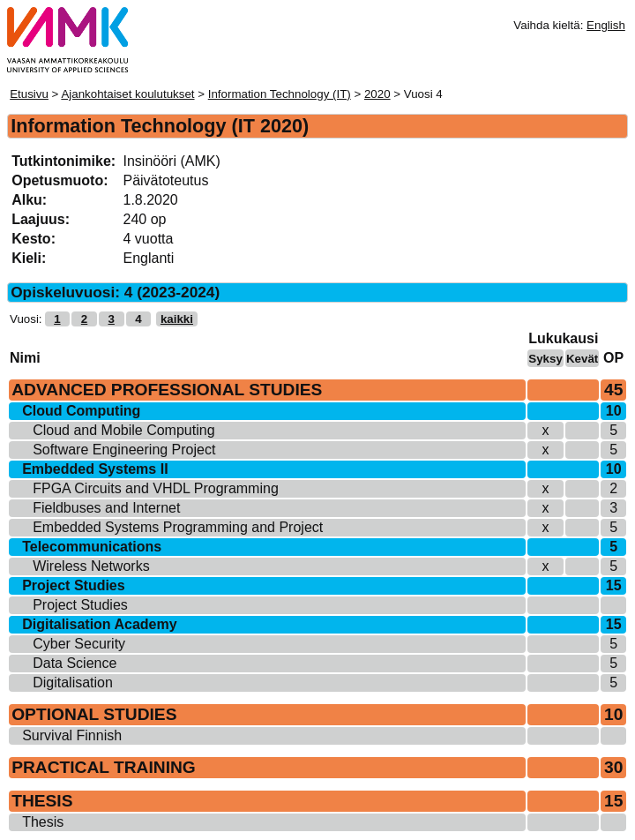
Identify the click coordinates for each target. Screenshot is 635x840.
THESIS (42, 801)
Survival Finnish (72, 735)
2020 (377, 94)
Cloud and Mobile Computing (123, 430)
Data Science (75, 663)
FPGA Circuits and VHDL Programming (156, 488)
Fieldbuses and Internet (106, 508)
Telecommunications (92, 547)
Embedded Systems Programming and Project (178, 527)
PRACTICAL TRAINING (104, 767)
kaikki (177, 319)
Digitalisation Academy (99, 624)
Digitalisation (73, 682)
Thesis (43, 822)
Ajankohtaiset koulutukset (127, 94)
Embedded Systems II (95, 469)
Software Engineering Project (124, 450)
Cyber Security (79, 644)
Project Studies (73, 585)
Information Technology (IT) (280, 94)
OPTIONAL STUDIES (94, 714)
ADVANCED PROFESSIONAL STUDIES (167, 390)
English (606, 25)
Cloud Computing (81, 411)
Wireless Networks (91, 566)
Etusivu (29, 94)
